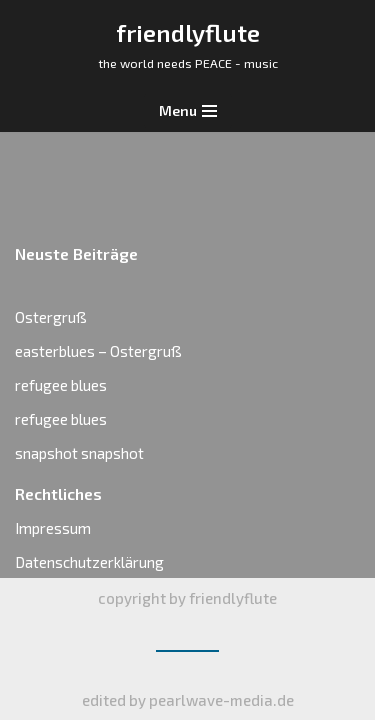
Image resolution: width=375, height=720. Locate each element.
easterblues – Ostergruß (98, 351)
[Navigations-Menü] (188, 111)
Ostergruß (51, 317)
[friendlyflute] (188, 45)
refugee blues (61, 385)
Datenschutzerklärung (89, 562)
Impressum (53, 528)
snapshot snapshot (79, 453)
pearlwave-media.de (221, 700)
